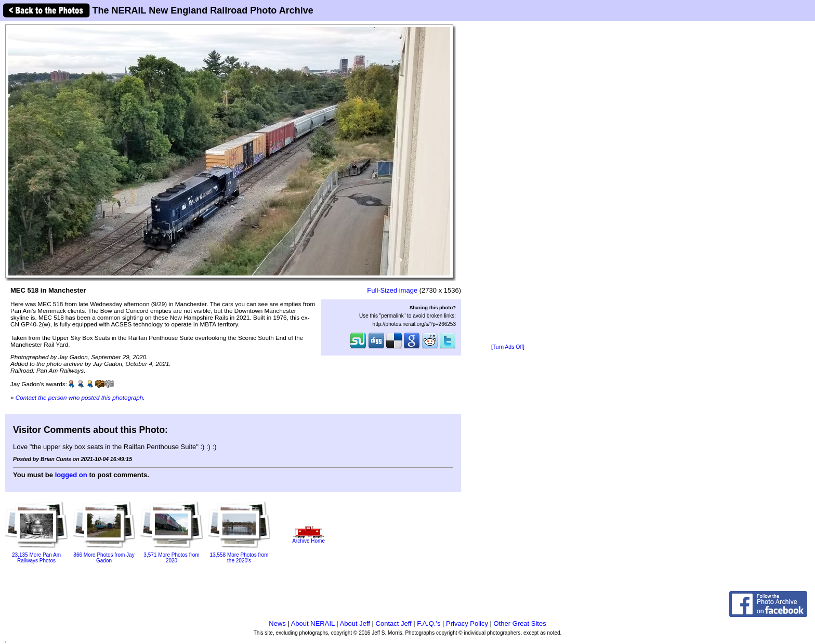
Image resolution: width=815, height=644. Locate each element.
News (277, 623)
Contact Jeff (394, 623)
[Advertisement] (508, 183)
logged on (71, 475)
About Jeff (355, 623)
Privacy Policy (467, 623)
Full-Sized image (392, 290)
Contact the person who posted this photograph (80, 397)
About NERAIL (313, 623)
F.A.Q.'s (429, 623)
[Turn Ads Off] (508, 347)
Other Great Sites (520, 623)
